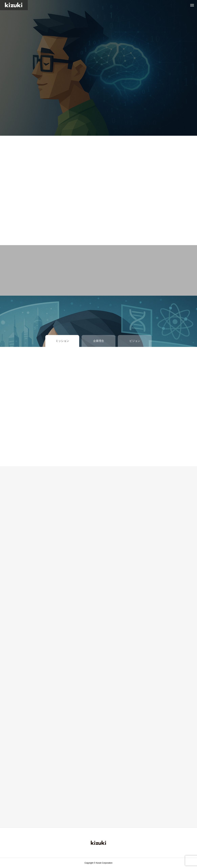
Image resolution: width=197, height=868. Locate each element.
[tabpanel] (98, 68)
